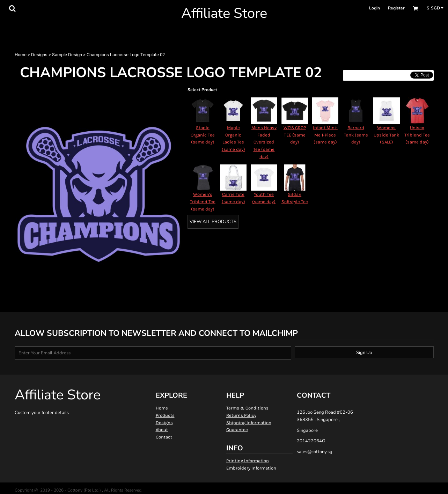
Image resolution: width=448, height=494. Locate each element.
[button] (12, 8)
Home (21, 55)
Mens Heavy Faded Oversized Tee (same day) (264, 142)
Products (165, 415)
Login (374, 8)
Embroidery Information (251, 468)
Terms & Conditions (247, 408)
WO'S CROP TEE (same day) (295, 135)
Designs (39, 55)
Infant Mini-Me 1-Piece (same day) (325, 135)
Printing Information (248, 461)
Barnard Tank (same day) (356, 135)
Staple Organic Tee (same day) (203, 135)
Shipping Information (249, 423)
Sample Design (67, 55)
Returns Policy (241, 415)
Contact (164, 437)
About (162, 430)
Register (396, 8)
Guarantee (237, 430)
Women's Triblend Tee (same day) (203, 202)
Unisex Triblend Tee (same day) (417, 135)
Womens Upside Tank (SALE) (386, 135)
